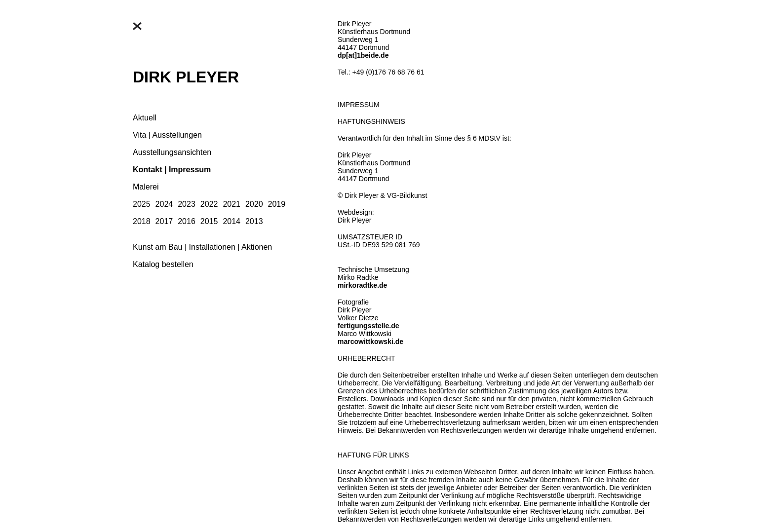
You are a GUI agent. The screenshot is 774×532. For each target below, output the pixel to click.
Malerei (146, 187)
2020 (254, 204)
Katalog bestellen (163, 264)
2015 (209, 221)
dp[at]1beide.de (363, 55)
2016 (187, 221)
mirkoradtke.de (362, 285)
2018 (142, 221)
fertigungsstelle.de (368, 326)
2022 (209, 204)
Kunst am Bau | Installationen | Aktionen (202, 247)
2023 (187, 204)
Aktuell (145, 118)
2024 (164, 204)
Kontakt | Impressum (172, 170)
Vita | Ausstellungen (167, 135)
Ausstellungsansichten (172, 152)
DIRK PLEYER (186, 77)
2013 (254, 221)
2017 (164, 221)
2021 (232, 204)
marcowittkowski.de (370, 342)
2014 (232, 221)
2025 (142, 204)
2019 (277, 204)
